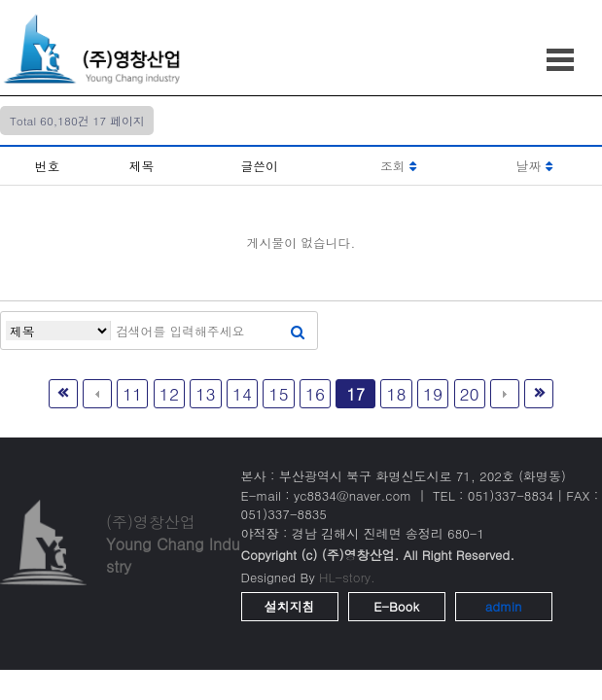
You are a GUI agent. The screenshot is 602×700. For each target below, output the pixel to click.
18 (396, 393)
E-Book (396, 606)
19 (433, 393)
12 (169, 393)
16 (315, 393)
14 (242, 393)
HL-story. (347, 577)
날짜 (534, 166)
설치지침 (290, 606)
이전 (97, 394)
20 (470, 393)
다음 (505, 394)
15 (278, 393)
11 (132, 393)
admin (504, 606)
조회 (398, 166)
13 (205, 393)
